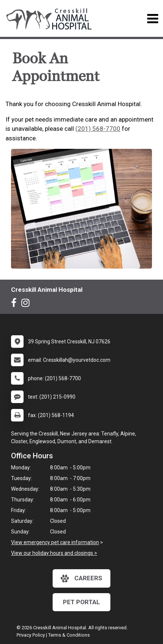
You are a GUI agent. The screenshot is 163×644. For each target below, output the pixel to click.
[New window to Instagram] (27, 304)
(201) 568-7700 (98, 129)
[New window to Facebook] (16, 304)
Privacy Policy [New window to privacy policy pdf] (31, 635)
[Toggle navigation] (153, 19)
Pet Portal (81, 602)
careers (81, 578)
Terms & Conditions (69, 635)
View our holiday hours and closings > (54, 553)
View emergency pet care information (55, 542)
